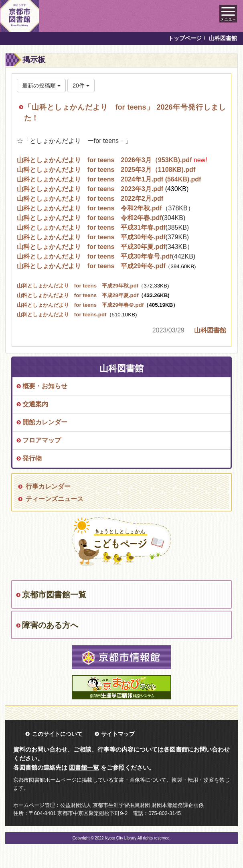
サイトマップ (118, 734)
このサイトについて (57, 734)
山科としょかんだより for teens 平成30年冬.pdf (91, 237)
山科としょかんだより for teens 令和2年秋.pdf (89, 208)
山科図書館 (210, 330)
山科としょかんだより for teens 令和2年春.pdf (89, 218)
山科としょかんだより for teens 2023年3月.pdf (90, 189)
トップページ (185, 38)
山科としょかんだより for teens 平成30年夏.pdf (91, 247)
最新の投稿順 (41, 86)
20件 (81, 86)
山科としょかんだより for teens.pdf (62, 315)
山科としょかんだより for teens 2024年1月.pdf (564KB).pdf (109, 179)
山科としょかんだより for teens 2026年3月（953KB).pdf (104, 160)
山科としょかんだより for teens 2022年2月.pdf (90, 199)
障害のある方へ (50, 625)
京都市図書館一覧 (54, 595)
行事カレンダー (48, 486)
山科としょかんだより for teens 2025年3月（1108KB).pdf (106, 170)
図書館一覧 (84, 767)
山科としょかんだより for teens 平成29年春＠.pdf (98, 305)
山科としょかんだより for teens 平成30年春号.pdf (94, 256)
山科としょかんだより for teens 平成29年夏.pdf (78, 295)
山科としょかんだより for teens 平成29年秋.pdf (78, 286)
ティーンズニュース (55, 499)
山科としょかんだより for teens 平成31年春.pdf (91, 227)
